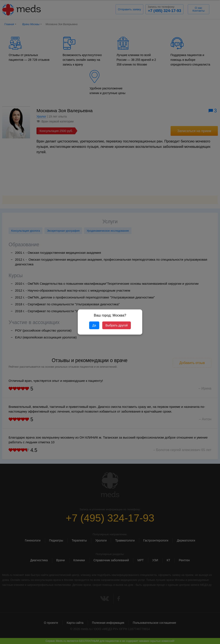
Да (94, 325)
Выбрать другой (117, 325)
